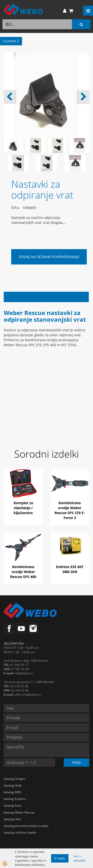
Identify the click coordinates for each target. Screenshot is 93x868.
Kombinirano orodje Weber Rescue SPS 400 (23, 572)
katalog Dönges (15, 779)
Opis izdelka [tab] (46, 297)
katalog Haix (12, 819)
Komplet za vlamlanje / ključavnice (23, 508)
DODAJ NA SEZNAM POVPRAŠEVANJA (49, 257)
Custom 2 (11, 41)
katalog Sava (13, 805)
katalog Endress (15, 799)
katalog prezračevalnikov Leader (26, 826)
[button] (83, 97)
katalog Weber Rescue (19, 812)
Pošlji (77, 762)
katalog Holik (13, 785)
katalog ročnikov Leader (20, 832)
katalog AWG (13, 792)
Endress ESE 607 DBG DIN (70, 569)
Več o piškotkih (79, 858)
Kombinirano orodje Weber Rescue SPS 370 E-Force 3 (70, 510)
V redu (60, 858)
